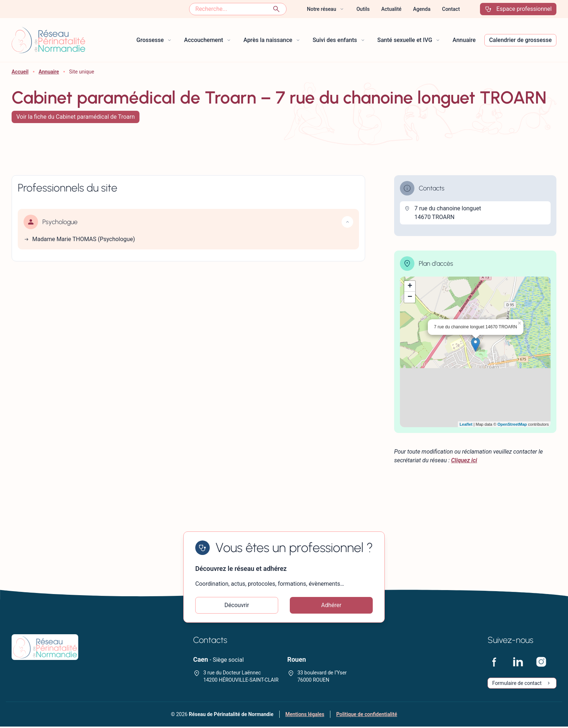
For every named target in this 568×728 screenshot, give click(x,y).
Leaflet (466, 424)
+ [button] (410, 286)
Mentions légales (305, 716)
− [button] (410, 297)
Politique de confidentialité (367, 716)
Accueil (20, 72)
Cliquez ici (464, 460)
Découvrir (237, 606)
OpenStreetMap (512, 424)
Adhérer (331, 606)
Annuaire (49, 72)
